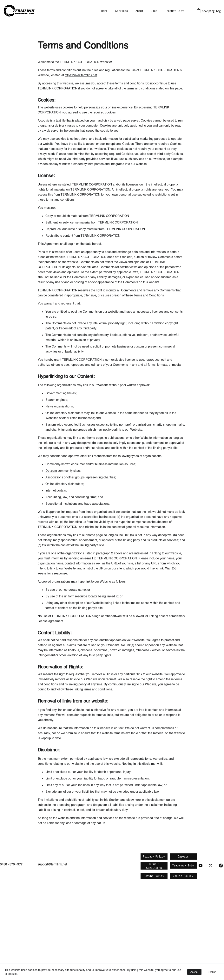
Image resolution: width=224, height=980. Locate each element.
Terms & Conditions (154, 867)
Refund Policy (154, 876)
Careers (183, 857)
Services (122, 11)
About (139, 11)
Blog (154, 11)
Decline (212, 972)
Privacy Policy (154, 857)
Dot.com (51, 516)
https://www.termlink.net (81, 120)
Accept (194, 972)
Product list (174, 11)
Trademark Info (183, 866)
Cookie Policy (183, 876)
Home (104, 11)
